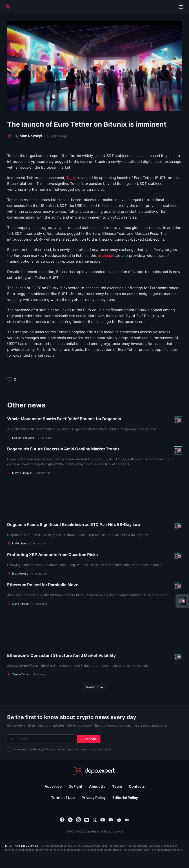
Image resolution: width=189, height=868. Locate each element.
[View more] (95, 687)
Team (117, 786)
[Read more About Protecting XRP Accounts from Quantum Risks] (94, 564)
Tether (72, 178)
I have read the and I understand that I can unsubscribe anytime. (63, 749)
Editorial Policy (125, 798)
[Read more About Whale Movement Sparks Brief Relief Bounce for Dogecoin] (94, 428)
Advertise (53, 786)
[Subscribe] (89, 739)
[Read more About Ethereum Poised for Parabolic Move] (94, 594)
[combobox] (62, 819)
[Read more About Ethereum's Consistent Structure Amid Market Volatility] (94, 644)
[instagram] (78, 819)
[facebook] (62, 819)
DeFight (75, 786)
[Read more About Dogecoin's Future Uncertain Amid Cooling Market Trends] (94, 461)
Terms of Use (63, 798)
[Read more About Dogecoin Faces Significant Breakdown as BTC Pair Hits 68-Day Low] (94, 513)
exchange (106, 255)
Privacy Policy (42, 749)
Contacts (137, 786)
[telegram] (70, 819)
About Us (97, 786)
